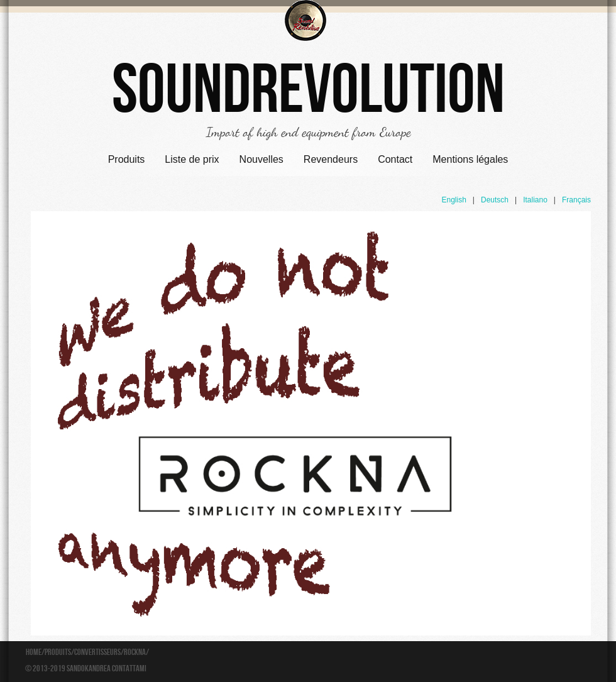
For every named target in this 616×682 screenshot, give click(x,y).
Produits (127, 159)
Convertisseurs (97, 652)
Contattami (129, 669)
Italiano (535, 200)
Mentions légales (470, 159)
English (454, 200)
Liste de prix (192, 159)
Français (576, 200)
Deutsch (495, 200)
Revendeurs (331, 159)
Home (34, 652)
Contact (395, 159)
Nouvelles (261, 159)
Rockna (135, 652)
